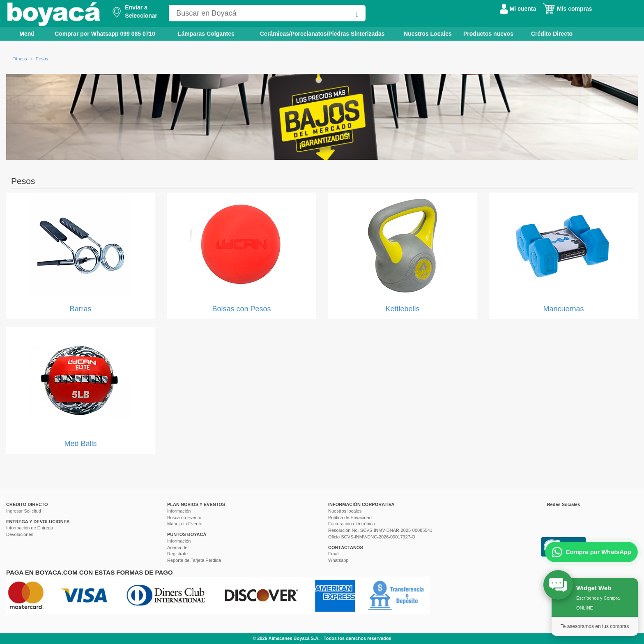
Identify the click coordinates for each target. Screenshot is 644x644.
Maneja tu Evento (185, 524)
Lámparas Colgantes (206, 34)
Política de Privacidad (350, 517)
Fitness (20, 59)
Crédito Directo (552, 34)
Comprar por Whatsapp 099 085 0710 (105, 34)
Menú (21, 33)
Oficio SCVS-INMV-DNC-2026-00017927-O (372, 537)
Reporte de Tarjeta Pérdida (194, 560)
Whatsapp (338, 560)
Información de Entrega (30, 528)
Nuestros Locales (428, 34)
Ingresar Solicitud (24, 511)
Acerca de (177, 547)
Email (334, 554)
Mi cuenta (518, 9)
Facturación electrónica (352, 524)
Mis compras (567, 9)
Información (179, 511)
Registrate (177, 554)
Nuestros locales (345, 511)
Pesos (42, 59)
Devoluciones (20, 534)
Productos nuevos (488, 34)
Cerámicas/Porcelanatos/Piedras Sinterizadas (322, 34)
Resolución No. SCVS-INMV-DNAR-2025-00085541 (380, 530)
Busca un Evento (184, 517)
